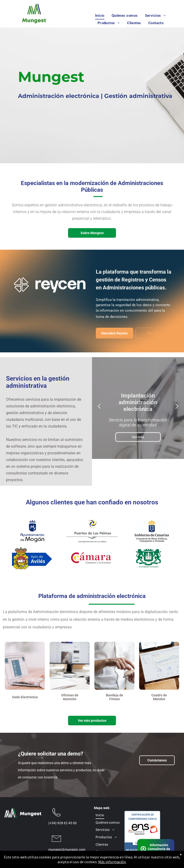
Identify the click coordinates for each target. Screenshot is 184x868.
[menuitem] (100, 16)
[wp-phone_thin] (56, 818)
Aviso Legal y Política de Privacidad (117, 860)
